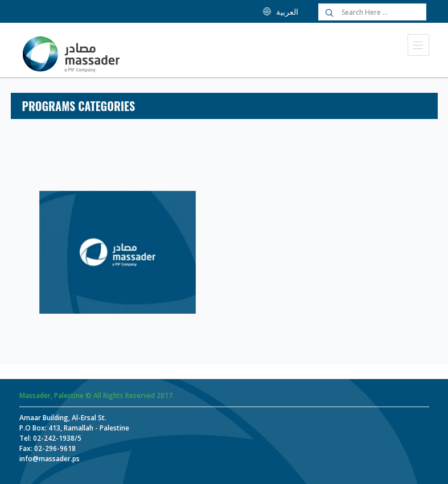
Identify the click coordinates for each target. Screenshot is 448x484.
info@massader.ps (50, 459)
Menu (418, 45)
